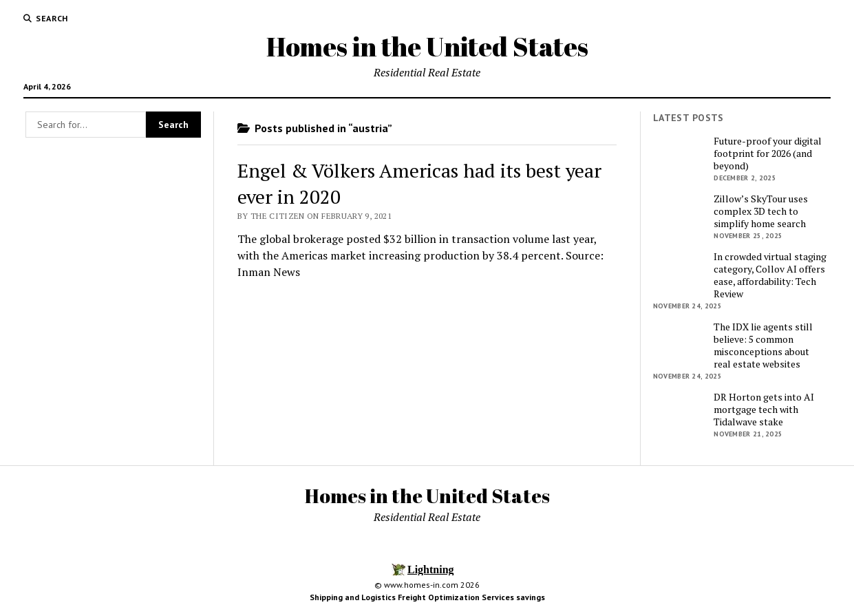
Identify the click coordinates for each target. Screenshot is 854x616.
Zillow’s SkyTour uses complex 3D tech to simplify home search (761, 211)
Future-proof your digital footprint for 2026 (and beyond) (768, 153)
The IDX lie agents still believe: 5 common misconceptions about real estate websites (763, 346)
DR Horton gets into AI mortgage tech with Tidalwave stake (764, 410)
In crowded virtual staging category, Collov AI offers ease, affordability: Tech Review (770, 275)
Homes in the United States (427, 46)
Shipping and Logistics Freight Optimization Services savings (427, 597)
